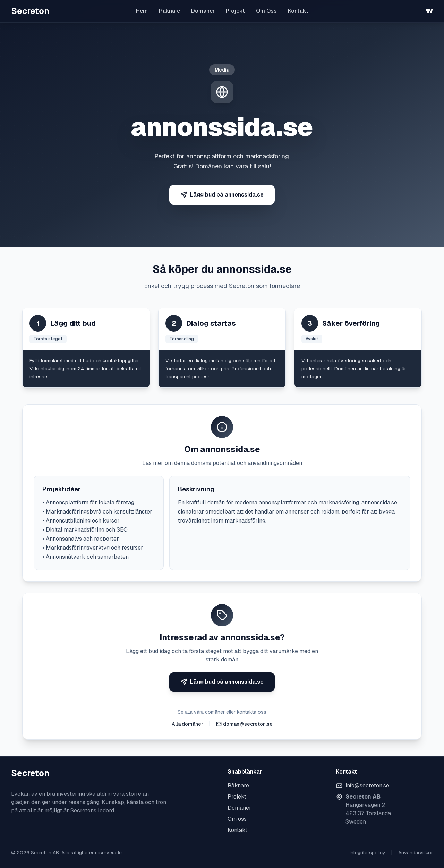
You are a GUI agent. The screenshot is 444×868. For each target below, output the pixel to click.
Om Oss (266, 11)
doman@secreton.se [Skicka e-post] (248, 724)
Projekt (235, 11)
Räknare (169, 11)
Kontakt (298, 11)
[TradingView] (429, 11)
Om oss (237, 819)
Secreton (30, 11)
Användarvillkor (416, 853)
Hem (142, 11)
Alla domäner (187, 724)
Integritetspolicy (368, 853)
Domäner (203, 11)
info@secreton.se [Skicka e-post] (367, 786)
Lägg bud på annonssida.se (222, 195)
